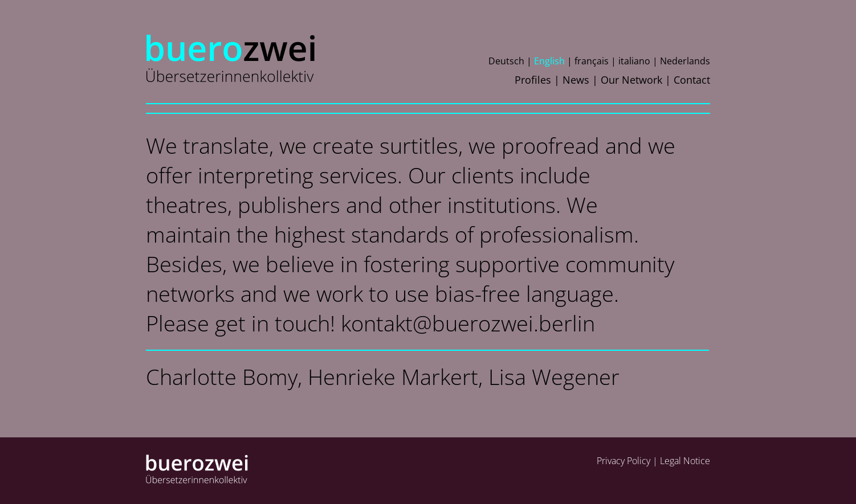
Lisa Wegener (554, 376)
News (576, 80)
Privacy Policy (623, 461)
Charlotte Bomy (222, 376)
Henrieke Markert (393, 376)
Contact (692, 80)
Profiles (533, 80)
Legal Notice (685, 461)
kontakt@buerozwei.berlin (468, 323)
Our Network (631, 80)
